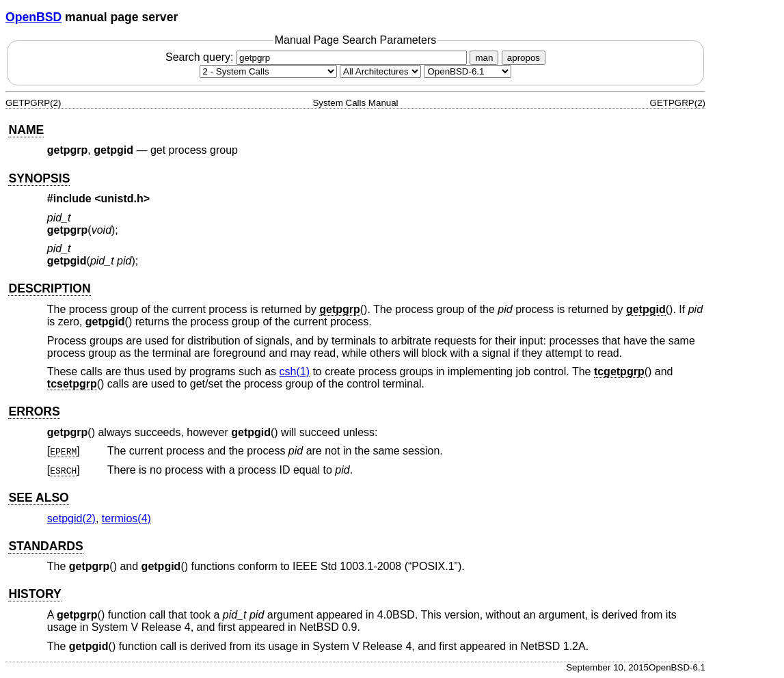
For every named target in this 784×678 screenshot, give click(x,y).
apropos (524, 58)
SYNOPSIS (39, 178)
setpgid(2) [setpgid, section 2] (71, 518)
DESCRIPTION (49, 288)
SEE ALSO (38, 498)
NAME (26, 130)
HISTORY (35, 594)
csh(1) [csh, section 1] (295, 371)
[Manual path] (468, 71)
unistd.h (122, 199)
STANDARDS (45, 546)
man (484, 58)
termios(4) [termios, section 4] (126, 518)
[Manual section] (268, 71)
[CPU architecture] (380, 71)
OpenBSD (33, 17)
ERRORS (34, 411)
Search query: (318, 57)
